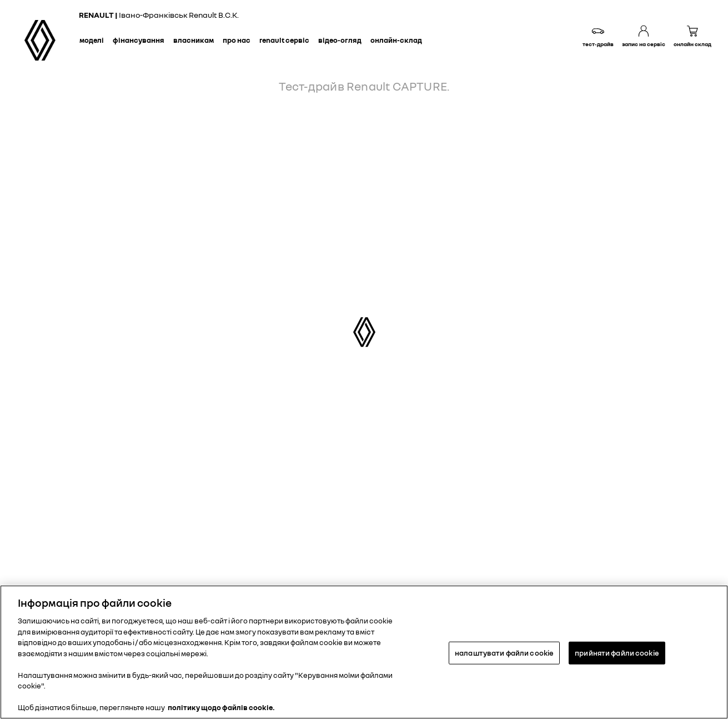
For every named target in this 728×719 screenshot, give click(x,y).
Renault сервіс (284, 40)
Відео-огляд (340, 40)
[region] (364, 652)
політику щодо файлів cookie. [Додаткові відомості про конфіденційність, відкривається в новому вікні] (221, 707)
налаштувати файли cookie (504, 652)
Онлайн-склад (396, 40)
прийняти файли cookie (617, 652)
